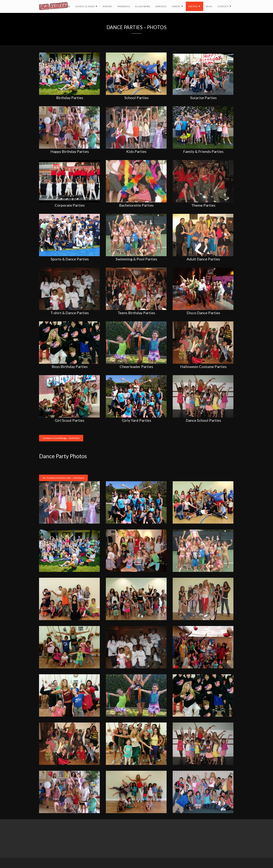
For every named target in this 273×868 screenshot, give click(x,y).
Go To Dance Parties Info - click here (63, 478)
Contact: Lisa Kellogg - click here (61, 438)
